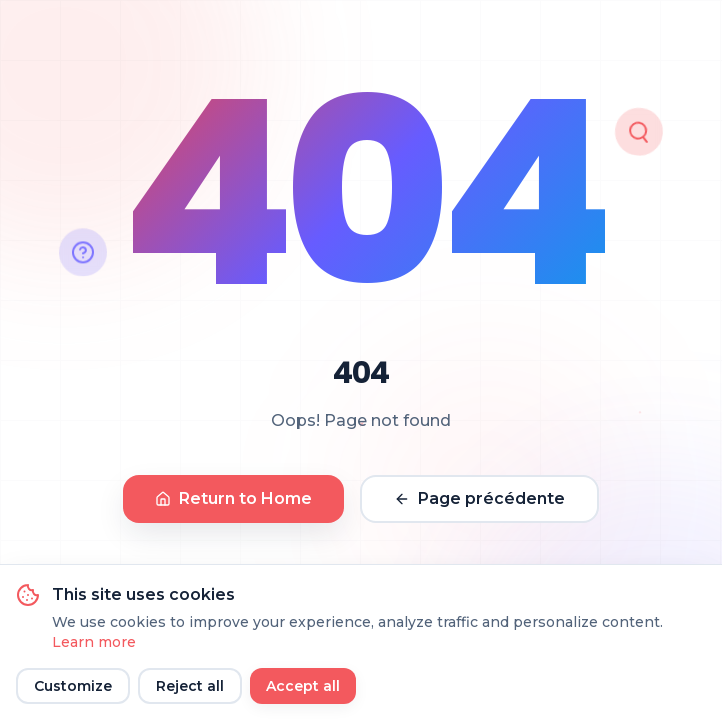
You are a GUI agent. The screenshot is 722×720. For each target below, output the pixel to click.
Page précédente (479, 498)
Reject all (190, 686)
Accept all (303, 686)
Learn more (94, 642)
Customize (73, 686)
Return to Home (233, 498)
